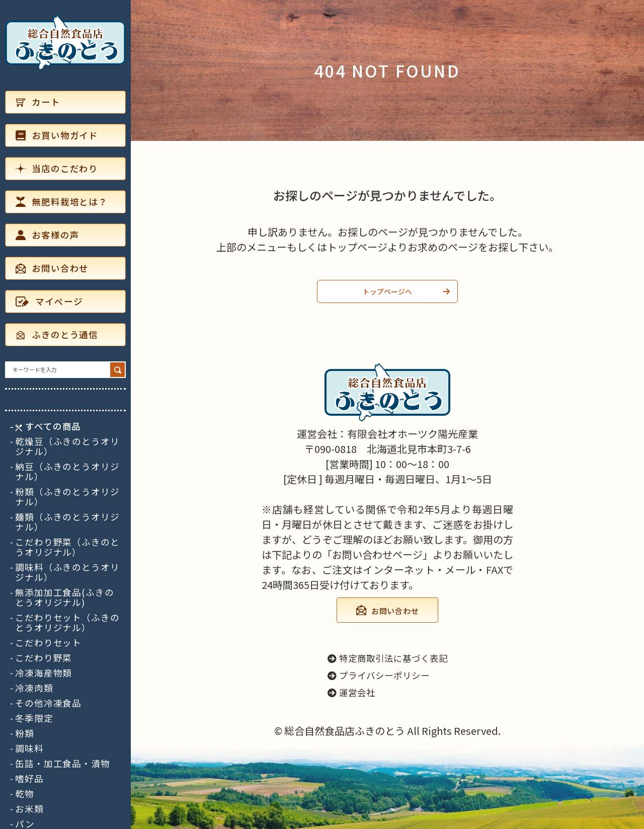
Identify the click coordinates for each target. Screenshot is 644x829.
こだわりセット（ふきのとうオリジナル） (67, 623)
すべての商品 (48, 426)
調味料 (29, 748)
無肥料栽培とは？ (62, 202)
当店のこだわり (57, 168)
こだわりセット (48, 643)
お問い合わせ (52, 268)
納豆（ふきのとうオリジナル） (67, 472)
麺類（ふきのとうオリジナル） (67, 522)
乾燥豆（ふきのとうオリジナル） (67, 446)
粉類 (25, 733)
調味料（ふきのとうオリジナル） (67, 572)
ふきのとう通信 (57, 334)
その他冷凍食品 (48, 703)
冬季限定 (34, 718)
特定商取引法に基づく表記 (388, 658)
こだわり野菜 (44, 658)
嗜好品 (29, 779)
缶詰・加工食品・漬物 (63, 764)
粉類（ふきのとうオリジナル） (67, 497)
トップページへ (387, 291)
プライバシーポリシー (379, 675)
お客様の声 (47, 235)
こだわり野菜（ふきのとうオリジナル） (67, 547)
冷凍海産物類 (44, 673)
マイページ (49, 301)
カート (38, 102)
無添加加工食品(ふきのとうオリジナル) (65, 597)
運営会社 (351, 692)
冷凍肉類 (34, 688)
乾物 (25, 794)
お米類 (29, 809)
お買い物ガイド (57, 135)
